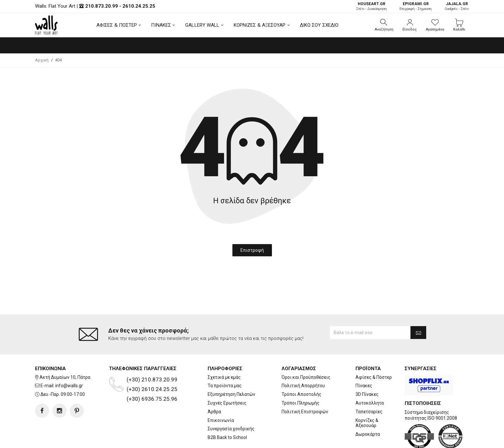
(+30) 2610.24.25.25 (152, 363)
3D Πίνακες (367, 369)
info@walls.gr (69, 360)
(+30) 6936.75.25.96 (152, 373)
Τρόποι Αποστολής (301, 369)
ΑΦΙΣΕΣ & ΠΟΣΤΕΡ (117, 25)
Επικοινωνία (221, 394)
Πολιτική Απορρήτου (303, 360)
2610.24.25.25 (139, 6)
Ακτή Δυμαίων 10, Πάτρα (65, 352)
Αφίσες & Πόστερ (374, 352)
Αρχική (42, 60)
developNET (306, 439)
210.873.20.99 (102, 6)
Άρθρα (214, 386)
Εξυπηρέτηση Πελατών (231, 369)
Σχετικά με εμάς (224, 352)
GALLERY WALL (202, 25)
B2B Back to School (227, 412)
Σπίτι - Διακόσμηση (371, 6)
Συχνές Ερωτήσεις (227, 377)
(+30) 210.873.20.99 (152, 354)
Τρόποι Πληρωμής (301, 377)
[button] (384, 25)
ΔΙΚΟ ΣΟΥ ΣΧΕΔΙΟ (319, 25)
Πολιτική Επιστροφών (305, 386)
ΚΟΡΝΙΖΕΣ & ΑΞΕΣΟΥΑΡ (260, 25)
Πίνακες (364, 360)
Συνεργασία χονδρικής (231, 403)
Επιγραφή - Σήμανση (416, 6)
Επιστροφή (252, 250)
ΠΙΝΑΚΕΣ (161, 25)
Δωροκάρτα (368, 408)
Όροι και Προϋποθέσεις (306, 352)
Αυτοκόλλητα (370, 377)
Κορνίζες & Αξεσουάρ (367, 397)
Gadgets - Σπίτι (457, 6)
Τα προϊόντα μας (225, 360)
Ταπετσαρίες (369, 386)
